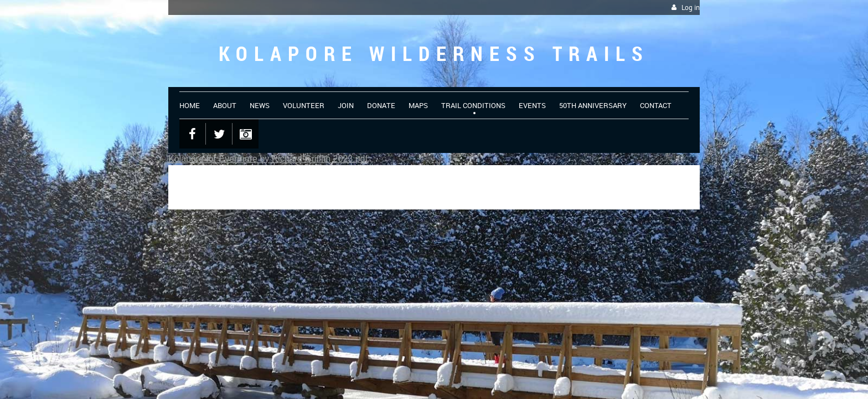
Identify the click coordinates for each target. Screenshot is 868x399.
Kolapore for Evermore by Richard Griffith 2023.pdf (268, 159)
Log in (691, 7)
